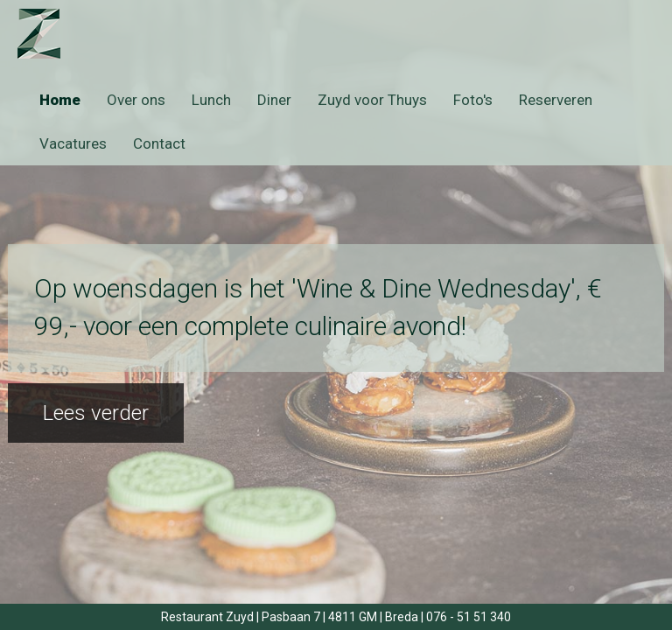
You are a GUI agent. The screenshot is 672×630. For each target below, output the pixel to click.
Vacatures (73, 143)
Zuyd (55, 34)
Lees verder (96, 413)
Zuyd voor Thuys (372, 100)
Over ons (136, 100)
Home (60, 100)
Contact (159, 143)
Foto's (473, 100)
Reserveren (556, 100)
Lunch (211, 100)
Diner (274, 100)
